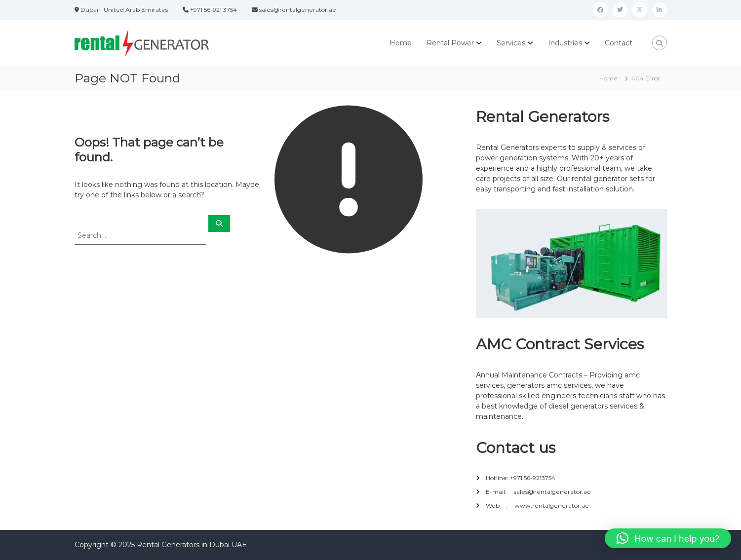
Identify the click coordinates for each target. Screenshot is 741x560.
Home (401, 43)
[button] (668, 538)
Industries (565, 43)
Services (511, 43)
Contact (619, 43)
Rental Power (450, 43)
